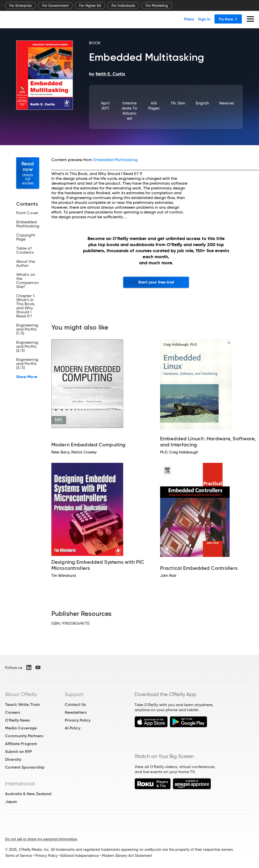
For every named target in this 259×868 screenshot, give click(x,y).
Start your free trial (156, 282)
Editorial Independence (80, 856)
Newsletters (76, 712)
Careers (13, 712)
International (20, 784)
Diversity (13, 759)
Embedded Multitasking (116, 160)
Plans (189, 19)
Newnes (226, 103)
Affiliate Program (21, 744)
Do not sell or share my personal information (41, 839)
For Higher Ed (90, 6)
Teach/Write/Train (23, 704)
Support (74, 694)
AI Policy (73, 728)
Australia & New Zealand (28, 794)
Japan (11, 802)
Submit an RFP (18, 752)
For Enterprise (20, 6)
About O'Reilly (21, 694)
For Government (55, 6)
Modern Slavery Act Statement (127, 856)
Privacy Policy (78, 720)
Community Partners (24, 736)
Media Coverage (21, 728)
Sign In (204, 19)
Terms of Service (18, 856)
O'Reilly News (17, 720)
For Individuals (123, 6)
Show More (27, 377)
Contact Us (75, 704)
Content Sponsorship (25, 767)
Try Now (228, 19)
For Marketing (157, 6)
